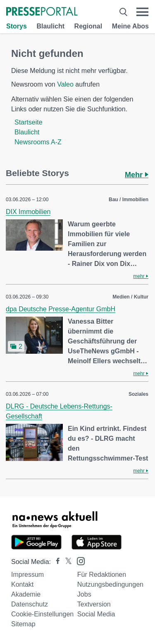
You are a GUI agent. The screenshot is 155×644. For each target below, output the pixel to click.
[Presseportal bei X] (66, 562)
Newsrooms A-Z (38, 142)
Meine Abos (130, 26)
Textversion (94, 604)
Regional (88, 26)
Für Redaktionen (102, 575)
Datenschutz (30, 604)
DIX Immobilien (28, 212)
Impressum (27, 575)
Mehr (137, 175)
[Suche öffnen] (123, 12)
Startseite (29, 122)
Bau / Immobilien (129, 200)
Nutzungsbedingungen (110, 584)
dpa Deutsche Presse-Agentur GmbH (61, 309)
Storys (17, 26)
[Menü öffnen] (142, 12)
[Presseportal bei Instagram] (78, 561)
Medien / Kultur (130, 297)
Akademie (26, 594)
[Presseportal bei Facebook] (55, 562)
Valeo (65, 84)
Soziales (138, 394)
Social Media (96, 614)
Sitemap (23, 624)
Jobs (84, 594)
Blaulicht (50, 26)
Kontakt (22, 584)
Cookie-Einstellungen (42, 614)
